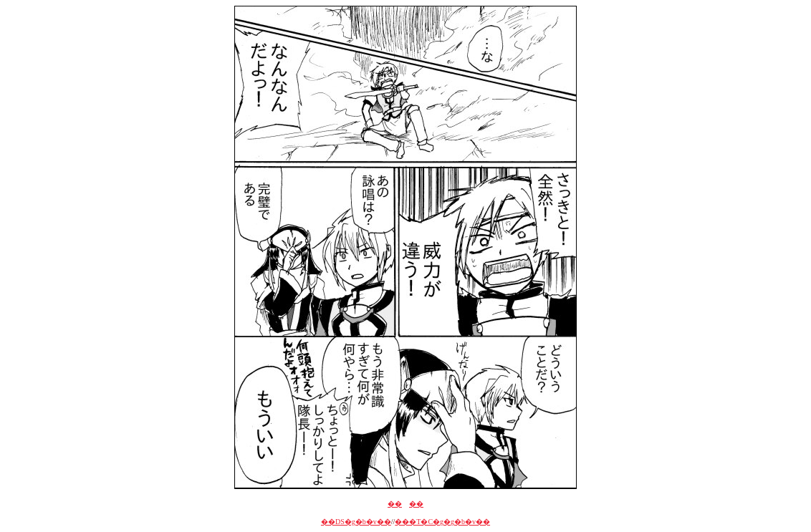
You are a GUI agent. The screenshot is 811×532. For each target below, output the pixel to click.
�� (395, 504)
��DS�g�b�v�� (356, 522)
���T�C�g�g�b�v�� (442, 522)
